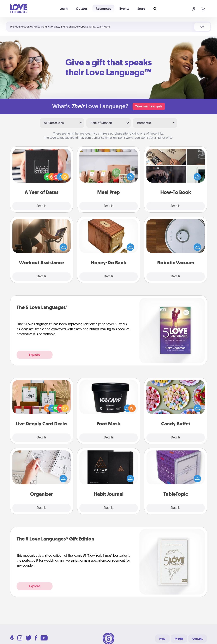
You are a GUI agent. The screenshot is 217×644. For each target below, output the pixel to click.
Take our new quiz (149, 106)
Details (41, 206)
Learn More (103, 27)
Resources (103, 9)
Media (179, 639)
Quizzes (82, 9)
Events (124, 9)
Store (141, 9)
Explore (35, 355)
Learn (64, 9)
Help (162, 639)
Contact (198, 639)
